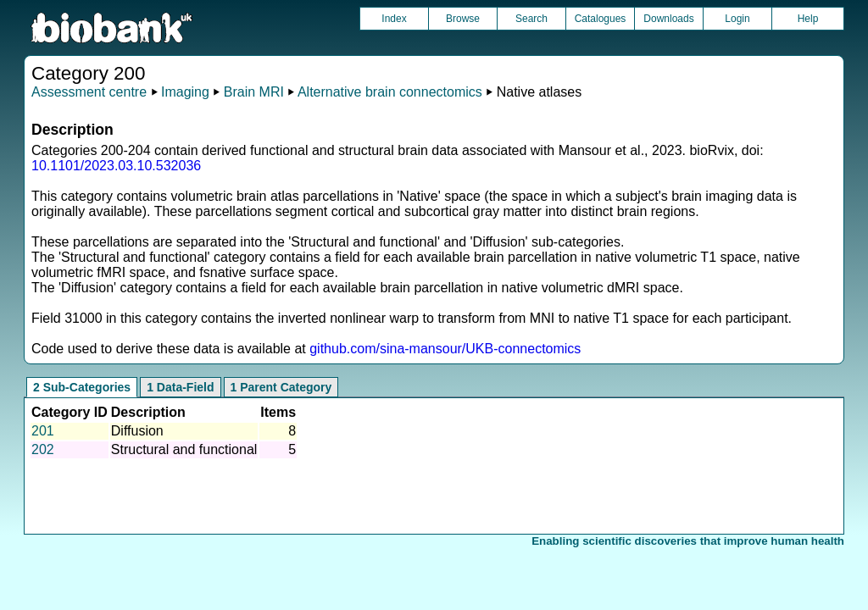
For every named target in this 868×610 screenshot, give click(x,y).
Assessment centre (89, 92)
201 (43, 431)
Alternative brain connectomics (390, 92)
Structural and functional (184, 449)
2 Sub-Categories (82, 387)
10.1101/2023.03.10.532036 (116, 166)
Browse (463, 19)
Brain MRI (254, 92)
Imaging (185, 92)
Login (737, 19)
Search (531, 19)
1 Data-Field (180, 387)
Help (808, 19)
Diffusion (137, 431)
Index (394, 19)
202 (43, 449)
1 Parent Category (281, 387)
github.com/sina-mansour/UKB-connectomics (445, 349)
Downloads (668, 19)
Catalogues (601, 19)
